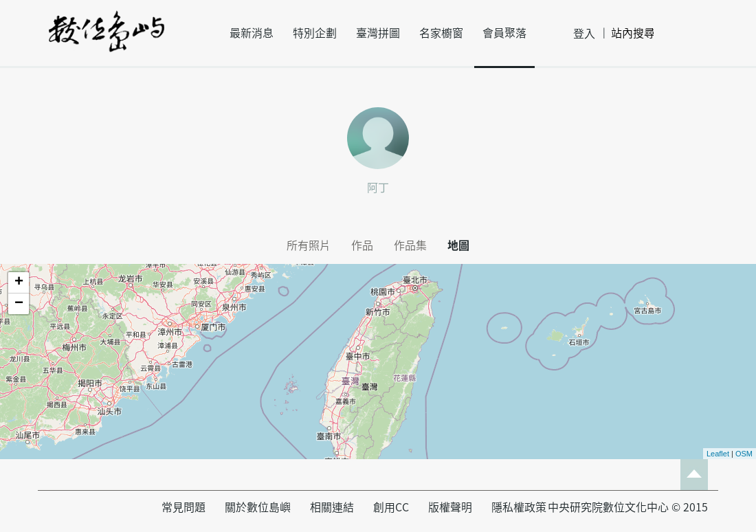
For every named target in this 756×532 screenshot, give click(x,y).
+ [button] (19, 282)
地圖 (458, 245)
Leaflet (718, 454)
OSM (744, 454)
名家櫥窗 (441, 33)
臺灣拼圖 (378, 33)
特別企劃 (315, 33)
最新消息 (252, 33)
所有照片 (309, 245)
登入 (584, 34)
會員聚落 (504, 33)
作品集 (410, 245)
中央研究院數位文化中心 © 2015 (628, 507)
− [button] (19, 304)
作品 (362, 245)
